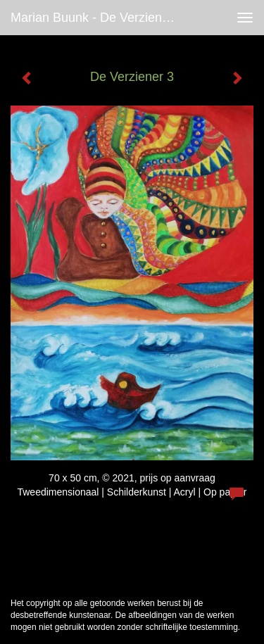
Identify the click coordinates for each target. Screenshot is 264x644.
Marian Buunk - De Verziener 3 (97, 18)
